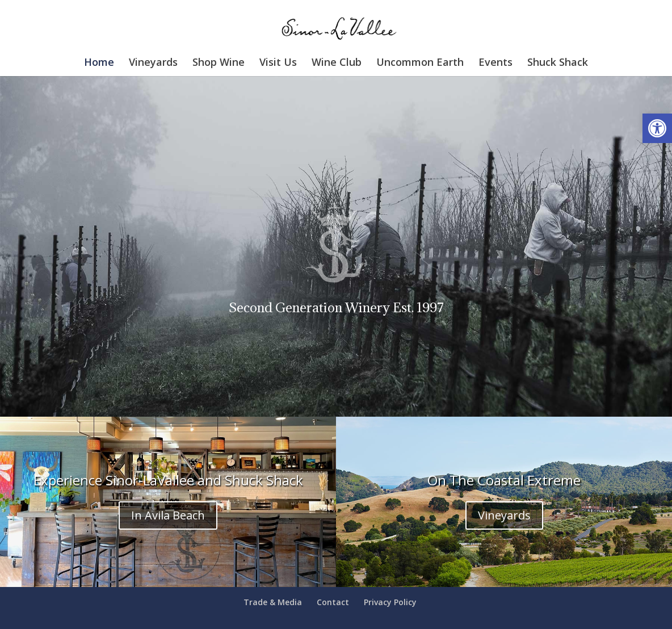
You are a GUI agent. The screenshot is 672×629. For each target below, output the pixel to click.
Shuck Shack (558, 63)
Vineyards (153, 63)
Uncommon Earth (420, 63)
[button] (657, 128)
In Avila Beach (168, 515)
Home (99, 63)
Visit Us (278, 63)
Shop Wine (219, 63)
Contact (333, 602)
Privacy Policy (390, 602)
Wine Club (337, 63)
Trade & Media (273, 602)
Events (495, 63)
